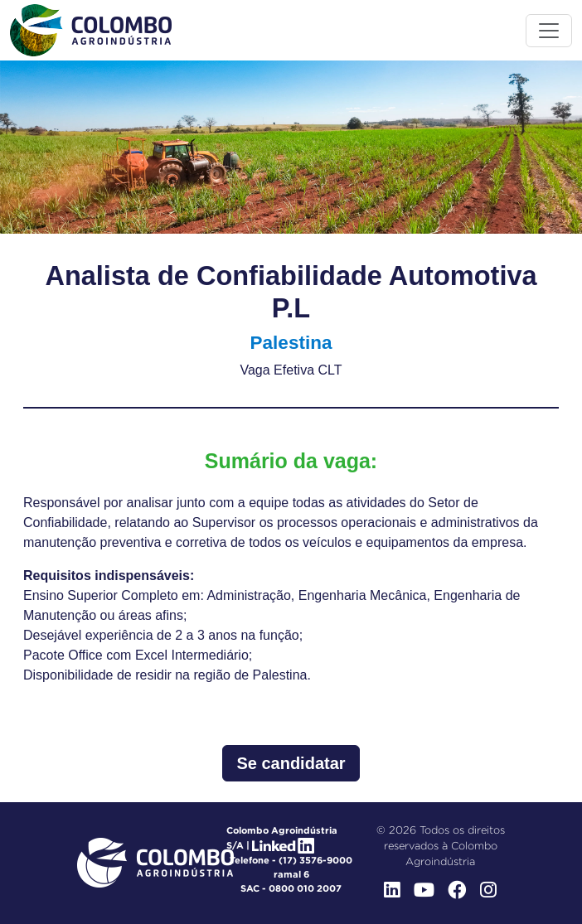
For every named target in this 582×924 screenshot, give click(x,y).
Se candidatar (291, 763)
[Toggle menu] (549, 31)
